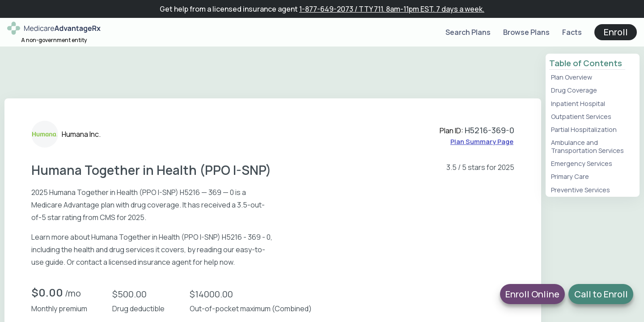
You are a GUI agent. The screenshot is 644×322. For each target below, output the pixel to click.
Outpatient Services (581, 117)
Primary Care (570, 176)
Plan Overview (572, 77)
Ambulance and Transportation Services (587, 146)
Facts (572, 32)
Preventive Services (580, 190)
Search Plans (468, 32)
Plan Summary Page (482, 142)
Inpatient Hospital (578, 104)
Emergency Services (582, 163)
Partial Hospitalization (584, 129)
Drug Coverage (574, 90)
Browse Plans (526, 32)
